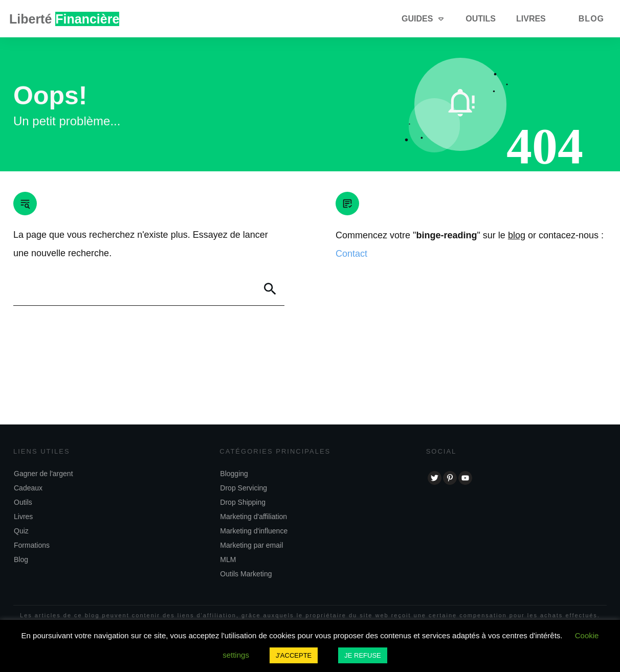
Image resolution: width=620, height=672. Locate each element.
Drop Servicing (243, 488)
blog (517, 235)
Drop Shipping (243, 502)
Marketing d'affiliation (253, 517)
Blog (21, 559)
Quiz (21, 531)
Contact (351, 254)
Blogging (234, 474)
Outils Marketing (246, 574)
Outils (23, 502)
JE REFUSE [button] (363, 655)
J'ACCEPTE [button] (294, 655)
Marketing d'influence (254, 531)
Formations (32, 545)
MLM (228, 559)
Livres (23, 517)
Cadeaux (28, 488)
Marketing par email (251, 545)
